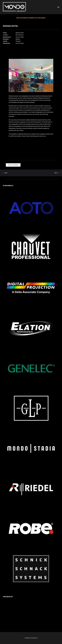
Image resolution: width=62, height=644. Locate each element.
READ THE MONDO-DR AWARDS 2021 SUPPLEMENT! (31, 18)
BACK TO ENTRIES (13, 165)
